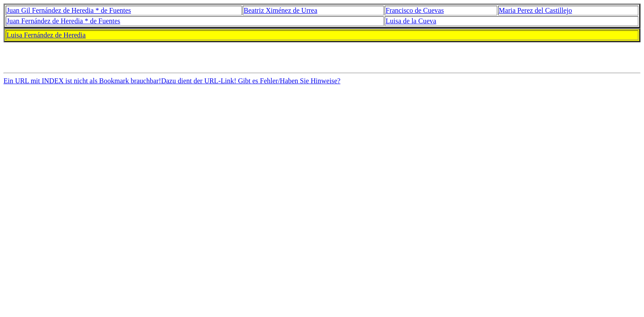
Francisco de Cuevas (415, 10)
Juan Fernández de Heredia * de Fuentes (64, 21)
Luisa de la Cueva (411, 21)
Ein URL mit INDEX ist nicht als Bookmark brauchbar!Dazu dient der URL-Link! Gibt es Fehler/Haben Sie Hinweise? (172, 83)
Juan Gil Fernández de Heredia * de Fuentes (69, 10)
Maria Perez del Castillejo (536, 10)
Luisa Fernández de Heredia (46, 35)
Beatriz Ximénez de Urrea (280, 10)
